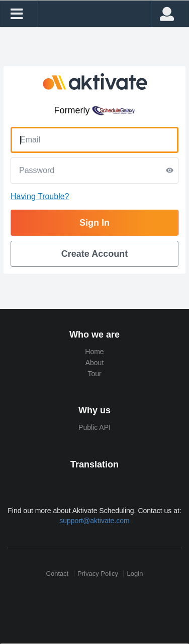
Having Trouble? (40, 196)
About (95, 363)
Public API (94, 427)
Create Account (94, 254)
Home (94, 352)
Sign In (94, 223)
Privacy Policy (98, 574)
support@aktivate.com (94, 521)
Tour (94, 374)
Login (135, 574)
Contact (58, 574)
